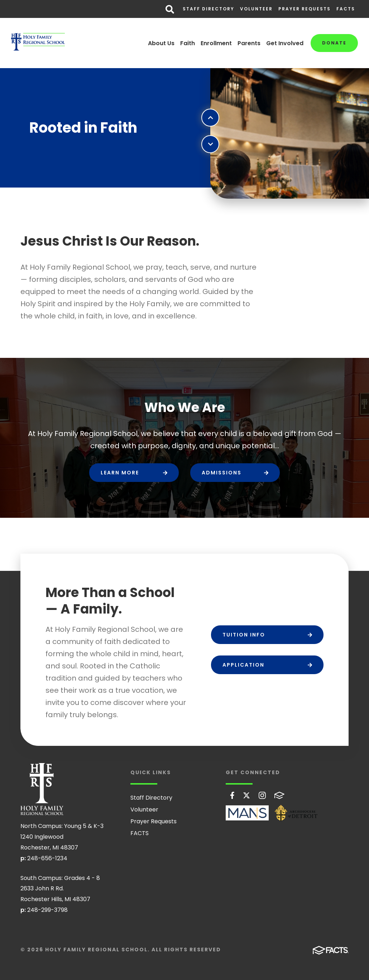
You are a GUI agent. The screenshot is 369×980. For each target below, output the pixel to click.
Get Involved (285, 43)
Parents (249, 43)
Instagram (262, 795)
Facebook (232, 795)
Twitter (246, 795)
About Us (161, 43)
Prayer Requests (305, 9)
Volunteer (256, 9)
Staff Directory (209, 9)
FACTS (346, 9)
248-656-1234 (47, 858)
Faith (188, 43)
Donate (334, 43)
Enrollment (216, 43)
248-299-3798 (47, 910)
